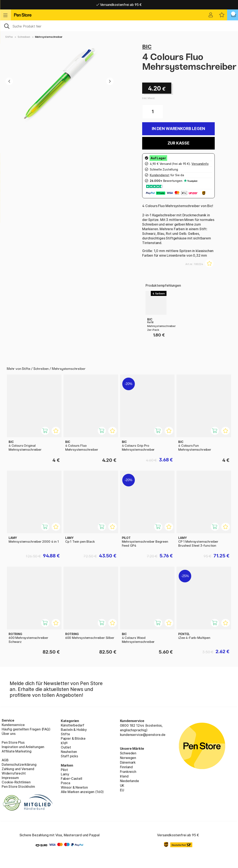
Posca (66, 783)
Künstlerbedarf (73, 725)
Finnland (126, 767)
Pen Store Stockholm (18, 787)
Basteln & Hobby (74, 730)
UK (122, 785)
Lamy (65, 774)
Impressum (10, 778)
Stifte (9, 37)
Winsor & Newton (74, 787)
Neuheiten (69, 752)
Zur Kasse (179, 143)
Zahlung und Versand (18, 769)
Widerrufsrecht (14, 773)
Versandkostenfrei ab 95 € (119, 5)
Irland (124, 776)
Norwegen (128, 758)
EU (122, 790)
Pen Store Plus (13, 742)
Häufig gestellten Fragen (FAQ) (26, 729)
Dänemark (128, 762)
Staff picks (69, 756)
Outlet (66, 747)
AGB (5, 760)
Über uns (9, 734)
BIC (147, 47)
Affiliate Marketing (17, 751)
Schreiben (24, 37)
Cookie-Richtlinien (16, 782)
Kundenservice (13, 725)
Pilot (64, 770)
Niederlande (129, 781)
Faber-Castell (72, 779)
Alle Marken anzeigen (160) (82, 792)
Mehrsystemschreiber (49, 37)
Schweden (128, 753)
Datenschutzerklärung (19, 764)
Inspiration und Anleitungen (23, 747)
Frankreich (128, 772)
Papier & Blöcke (73, 738)
